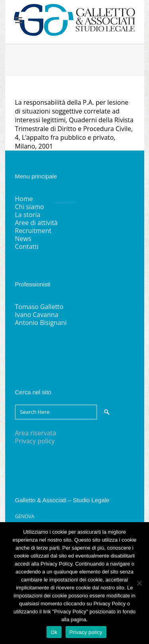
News (23, 239)
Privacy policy (35, 441)
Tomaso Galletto (39, 307)
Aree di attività (37, 223)
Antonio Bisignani (41, 323)
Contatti (27, 247)
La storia (28, 215)
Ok (54, 632)
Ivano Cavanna (37, 315)
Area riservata (36, 433)
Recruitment (33, 231)
